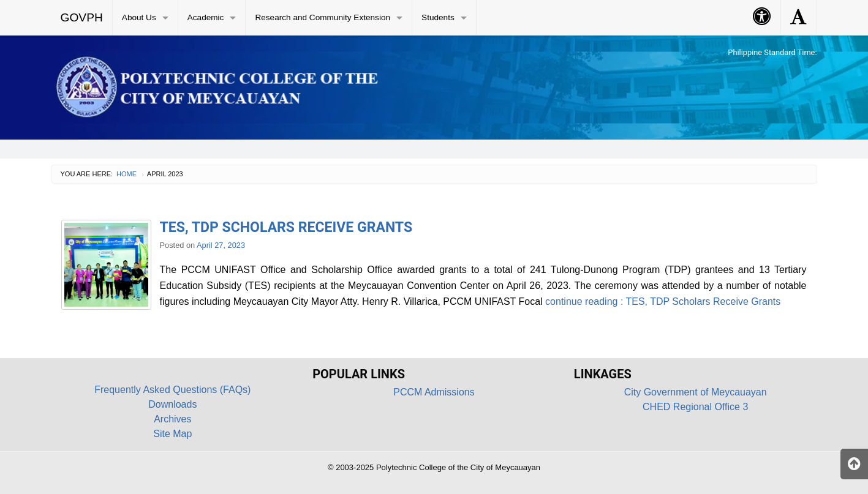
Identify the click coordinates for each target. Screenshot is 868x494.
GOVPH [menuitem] (82, 17)
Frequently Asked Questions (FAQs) (172, 390)
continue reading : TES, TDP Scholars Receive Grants (662, 301)
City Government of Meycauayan (696, 392)
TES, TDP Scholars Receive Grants (286, 227)
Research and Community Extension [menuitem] (323, 17)
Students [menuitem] (438, 17)
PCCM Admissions (434, 392)
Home (126, 174)
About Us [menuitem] (139, 17)
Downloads (172, 404)
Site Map (172, 434)
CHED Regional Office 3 (695, 407)
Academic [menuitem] (206, 17)
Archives (172, 419)
